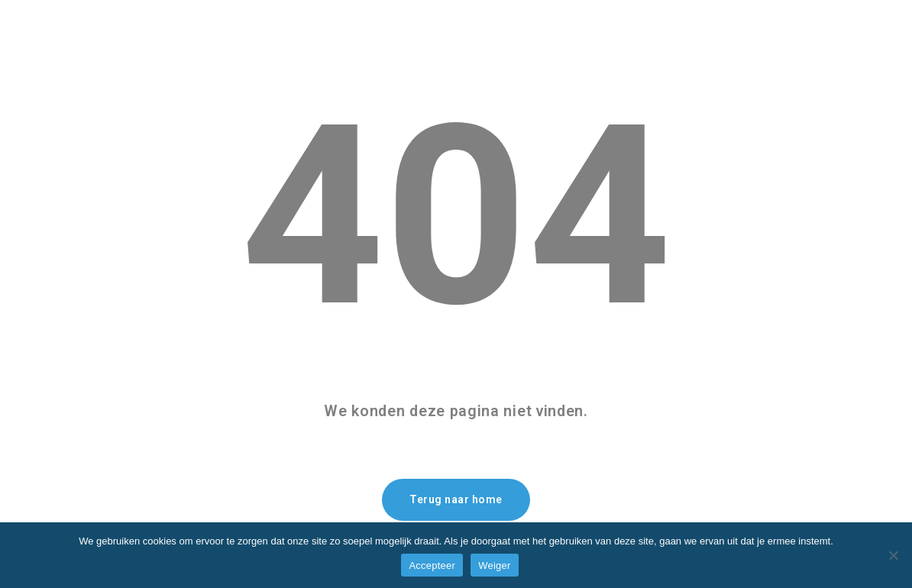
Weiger (494, 565)
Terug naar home (456, 499)
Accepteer (432, 565)
